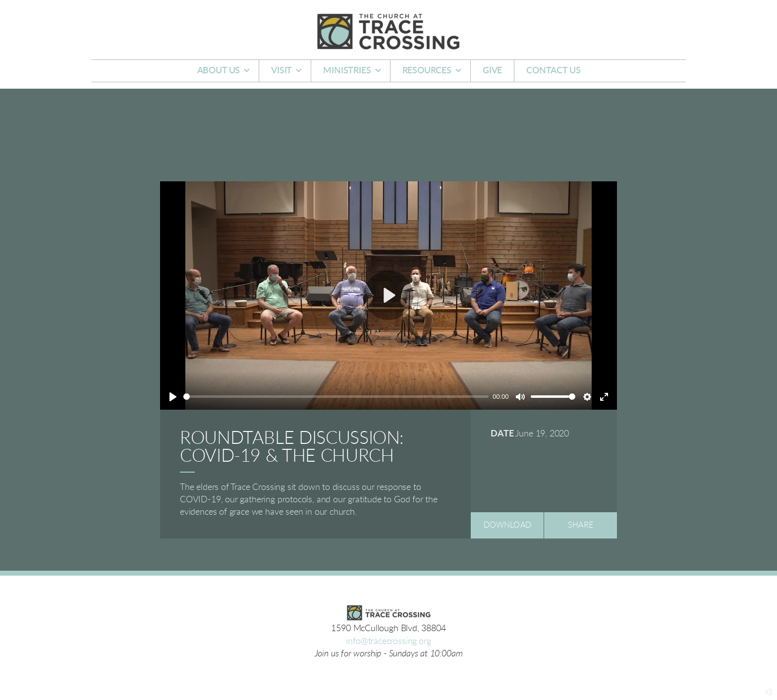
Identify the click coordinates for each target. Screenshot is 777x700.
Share (581, 525)
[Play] (173, 397)
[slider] (336, 397)
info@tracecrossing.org (388, 642)
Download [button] (507, 525)
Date (502, 434)
